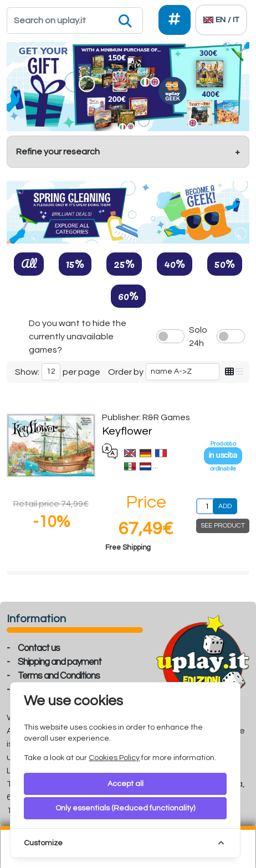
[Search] (75, 20)
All (29, 263)
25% (124, 263)
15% (75, 263)
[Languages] (221, 20)
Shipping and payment (60, 662)
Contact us (39, 648)
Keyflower (127, 431)
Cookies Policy (114, 758)
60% (128, 296)
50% (225, 263)
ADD (225, 506)
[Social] (175, 20)
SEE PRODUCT (223, 526)
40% (175, 263)
